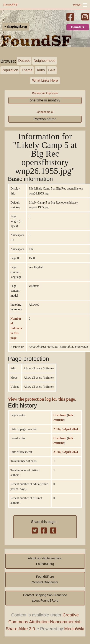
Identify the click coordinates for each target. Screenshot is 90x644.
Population (10, 70)
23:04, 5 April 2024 (66, 429)
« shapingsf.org (16, 26)
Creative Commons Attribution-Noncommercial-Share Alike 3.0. (44, 622)
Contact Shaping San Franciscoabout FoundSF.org (45, 598)
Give (52, 70)
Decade (24, 61)
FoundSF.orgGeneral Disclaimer (45, 579)
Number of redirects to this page (16, 328)
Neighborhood (45, 61)
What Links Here (45, 80)
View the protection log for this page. (42, 399)
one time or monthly (45, 100)
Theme (27, 70)
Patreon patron (45, 119)
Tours (40, 70)
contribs (59, 420)
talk (71, 415)
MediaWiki (74, 629)
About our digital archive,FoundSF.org (45, 561)
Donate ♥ (78, 27)
